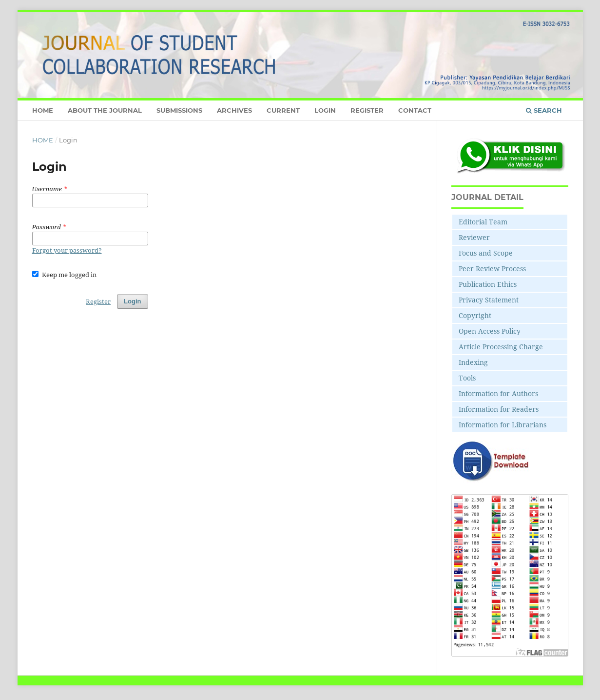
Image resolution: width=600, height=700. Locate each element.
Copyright (475, 315)
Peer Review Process (492, 269)
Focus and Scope (486, 253)
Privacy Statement (489, 300)
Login (325, 110)
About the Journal (105, 110)
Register (367, 110)
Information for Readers (499, 409)
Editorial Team (483, 222)
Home (43, 110)
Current (283, 110)
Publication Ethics (488, 284)
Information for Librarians (503, 425)
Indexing (473, 362)
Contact (415, 110)
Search (544, 110)
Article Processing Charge (501, 347)
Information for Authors (498, 393)
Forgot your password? (67, 250)
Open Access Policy (490, 331)
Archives (234, 110)
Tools (467, 378)
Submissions (179, 110)
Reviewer (474, 237)
